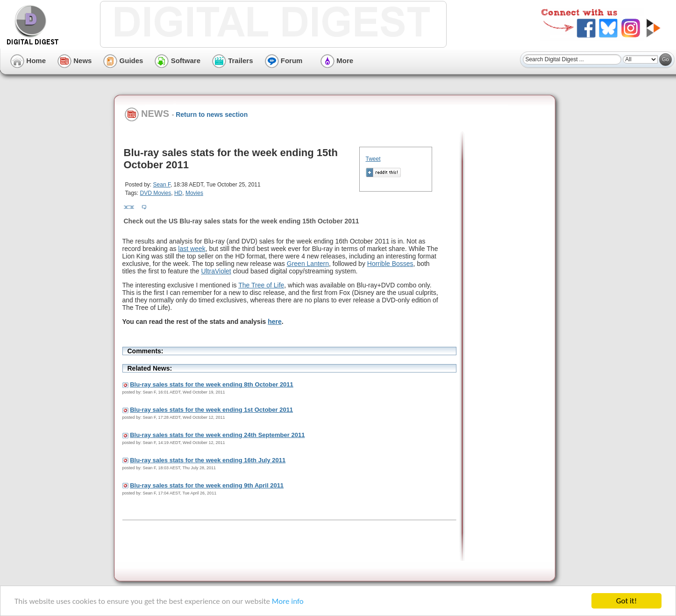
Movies (194, 193)
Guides (123, 61)
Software (178, 61)
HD (178, 193)
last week (192, 249)
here (275, 322)
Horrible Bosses (390, 264)
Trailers (233, 61)
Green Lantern (308, 264)
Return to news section (212, 115)
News (75, 61)
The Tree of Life (261, 285)
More (337, 61)
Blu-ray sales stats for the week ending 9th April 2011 (207, 485)
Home (28, 61)
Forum (284, 61)
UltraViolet (216, 271)
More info (288, 601)
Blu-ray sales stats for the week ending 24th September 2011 (217, 435)
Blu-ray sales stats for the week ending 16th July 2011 (208, 460)
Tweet (373, 159)
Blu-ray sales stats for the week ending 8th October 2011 (212, 384)
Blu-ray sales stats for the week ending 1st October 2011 (211, 410)
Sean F (162, 185)
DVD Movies (156, 193)
